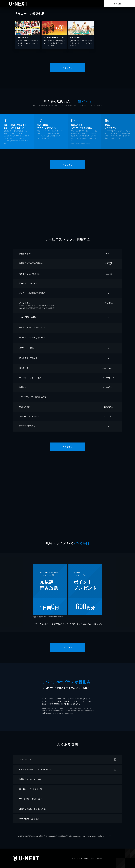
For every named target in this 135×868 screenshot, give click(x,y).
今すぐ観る (118, 4)
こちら (46, 308)
